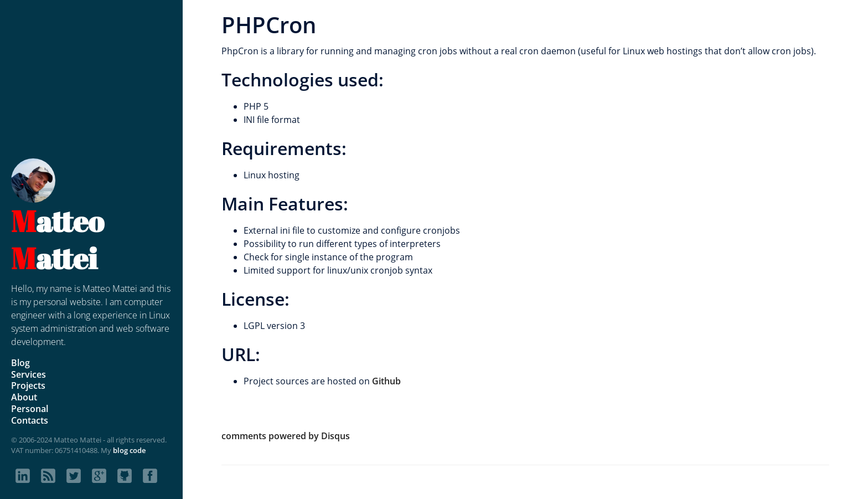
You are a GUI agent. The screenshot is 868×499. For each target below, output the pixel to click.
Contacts (30, 420)
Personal (30, 409)
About (24, 397)
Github (386, 381)
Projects (28, 385)
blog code (129, 450)
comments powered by (286, 436)
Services (29, 374)
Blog (20, 363)
